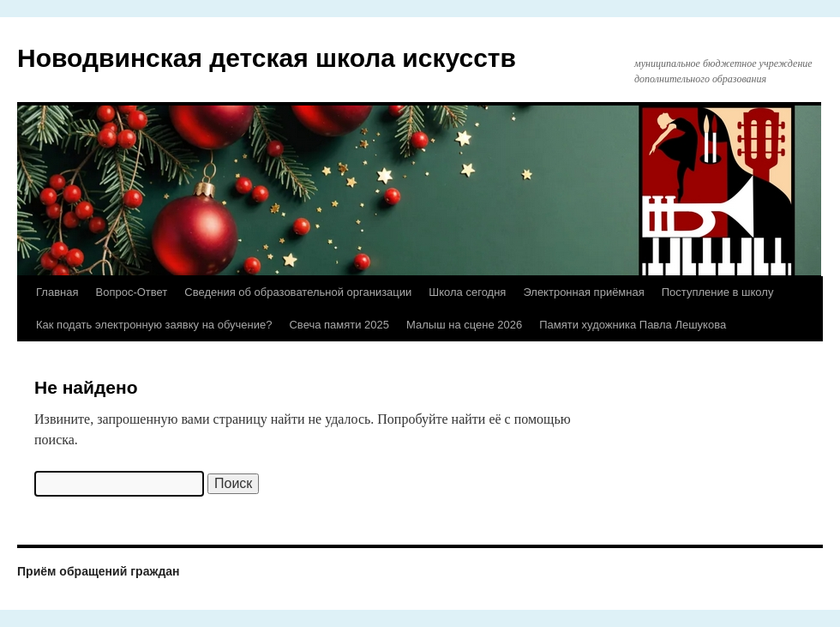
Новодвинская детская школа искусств (267, 58)
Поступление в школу (718, 292)
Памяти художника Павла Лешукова (633, 325)
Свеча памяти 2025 (339, 325)
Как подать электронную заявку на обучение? (154, 325)
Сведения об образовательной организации (298, 292)
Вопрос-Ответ (131, 292)
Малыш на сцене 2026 (464, 325)
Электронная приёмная (583, 292)
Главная (57, 292)
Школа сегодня (467, 292)
